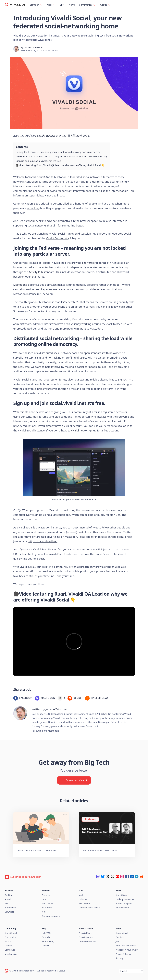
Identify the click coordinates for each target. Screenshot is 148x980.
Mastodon (20, 285)
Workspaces (47, 903)
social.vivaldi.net (68, 403)
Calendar (83, 899)
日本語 (71, 136)
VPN (62, 5)
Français (61, 136)
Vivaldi (31, 221)
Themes (8, 946)
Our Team (120, 937)
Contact (45, 946)
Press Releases (86, 937)
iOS (6, 903)
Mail (51, 5)
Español (50, 136)
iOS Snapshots (122, 908)
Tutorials (46, 937)
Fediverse (88, 263)
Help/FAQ (46, 933)
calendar (90, 384)
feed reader (109, 384)
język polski (83, 136)
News (72, 5)
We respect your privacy (127, 950)
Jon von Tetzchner (34, 47)
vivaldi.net (77, 430)
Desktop (9, 895)
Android (8, 899)
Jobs (118, 941)
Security (119, 958)
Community (87, 5)
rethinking (33, 208)
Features (46, 895)
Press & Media (85, 933)
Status (62, 971)
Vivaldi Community (58, 238)
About (105, 5)
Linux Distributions (88, 941)
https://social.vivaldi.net (43, 541)
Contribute (10, 950)
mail (74, 384)
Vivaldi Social (11, 933)
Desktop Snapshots (125, 899)
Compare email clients (89, 908)
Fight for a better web (126, 946)
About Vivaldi (122, 933)
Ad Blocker (47, 908)
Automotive (10, 908)
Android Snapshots (125, 903)
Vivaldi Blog (121, 895)
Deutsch (40, 136)
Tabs (44, 899)
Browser (36, 5)
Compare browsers (51, 916)
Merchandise (11, 954)
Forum (8, 941)
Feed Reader (85, 903)
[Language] (131, 971)
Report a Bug (48, 941)
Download (9, 912)
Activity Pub (36, 272)
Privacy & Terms (123, 954)
